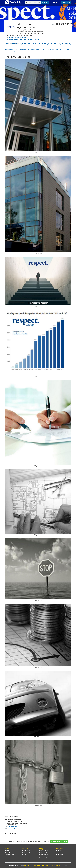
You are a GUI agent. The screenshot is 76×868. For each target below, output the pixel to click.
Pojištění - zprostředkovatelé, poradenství (17, 38)
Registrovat (66, 2)
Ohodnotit (16, 43)
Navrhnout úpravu (40, 43)
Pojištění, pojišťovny (15, 38)
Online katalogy (26, 852)
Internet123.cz (26, 850)
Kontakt (7, 850)
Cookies (65, 865)
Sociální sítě (25, 856)
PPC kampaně (26, 854)
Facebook (60, 850)
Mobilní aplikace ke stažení (46, 850)
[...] (35, 2)
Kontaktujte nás (54, 43)
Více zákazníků (43, 858)
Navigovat (66, 43)
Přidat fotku (27, 43)
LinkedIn (60, 854)
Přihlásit (56, 2)
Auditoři (17, 41)
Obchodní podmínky (11, 854)
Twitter (59, 852)
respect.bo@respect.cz (14, 828)
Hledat (45, 2)
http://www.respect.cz (14, 826)
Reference (8, 852)
